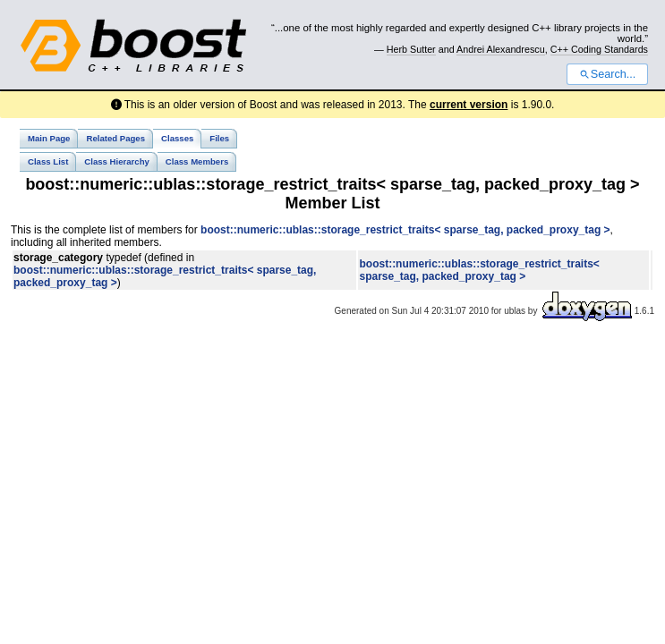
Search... (607, 74)
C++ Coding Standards (599, 49)
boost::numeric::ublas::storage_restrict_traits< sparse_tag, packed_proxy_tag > (405, 230)
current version (469, 105)
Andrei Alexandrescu (501, 49)
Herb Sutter (411, 49)
